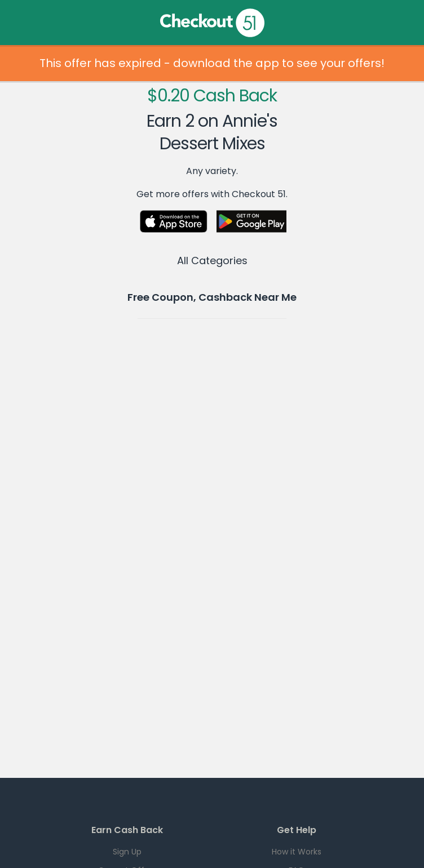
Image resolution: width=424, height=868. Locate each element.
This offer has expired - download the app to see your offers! (212, 63)
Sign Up (127, 852)
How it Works (297, 852)
